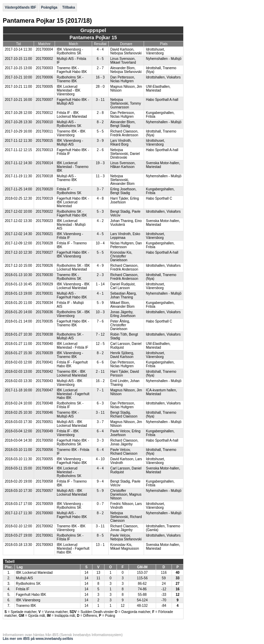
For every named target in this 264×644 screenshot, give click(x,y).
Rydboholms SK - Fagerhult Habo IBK (72, 213)
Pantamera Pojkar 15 (93, 38)
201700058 (44, 481)
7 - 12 (100, 334)
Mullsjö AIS (24, 578)
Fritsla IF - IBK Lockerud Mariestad (72, 115)
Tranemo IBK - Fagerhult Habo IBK (72, 70)
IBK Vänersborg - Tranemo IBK (70, 355)
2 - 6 (100, 150)
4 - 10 (100, 459)
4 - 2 (100, 221)
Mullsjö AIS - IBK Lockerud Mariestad (72, 424)
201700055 (44, 459)
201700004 (44, 49)
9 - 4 (100, 481)
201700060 (44, 513)
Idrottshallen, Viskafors (163, 77)
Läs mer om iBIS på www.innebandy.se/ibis (38, 639)
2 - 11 (100, 372)
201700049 (44, 431)
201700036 (44, 312)
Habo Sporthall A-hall (162, 100)
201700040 (44, 344)
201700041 (44, 362)
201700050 (44, 440)
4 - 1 (100, 293)
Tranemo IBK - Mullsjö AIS (68, 414)
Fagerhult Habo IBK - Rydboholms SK (73, 442)
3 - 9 (100, 141)
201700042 (44, 372)
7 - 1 (100, 390)
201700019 (44, 198)
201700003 (44, 68)
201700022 (44, 212)
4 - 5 (100, 234)
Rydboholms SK (28, 584)
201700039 (44, 353)
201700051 (44, 422)
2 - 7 (100, 68)
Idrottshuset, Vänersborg (155, 51)
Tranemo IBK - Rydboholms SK (69, 277)
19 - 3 (100, 163)
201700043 (44, 381)
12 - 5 (100, 344)
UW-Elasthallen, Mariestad (158, 88)
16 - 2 (100, 381)
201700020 (44, 189)
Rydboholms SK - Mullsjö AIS (70, 336)
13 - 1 (100, 545)
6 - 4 (100, 431)
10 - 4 (100, 243)
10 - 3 (100, 312)
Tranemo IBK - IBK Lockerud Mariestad (72, 373)
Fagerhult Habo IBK (31, 595)
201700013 (44, 150)
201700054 (44, 468)
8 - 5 (100, 535)
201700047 (44, 390)
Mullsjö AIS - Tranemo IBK (67, 178)
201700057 (44, 491)
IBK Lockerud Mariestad (34, 573)
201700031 (44, 293)
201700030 (44, 275)
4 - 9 (100, 266)
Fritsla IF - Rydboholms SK (69, 191)
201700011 (44, 131)
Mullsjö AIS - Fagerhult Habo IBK (72, 295)
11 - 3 (100, 176)
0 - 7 (100, 504)
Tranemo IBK (26, 606)
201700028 (44, 243)
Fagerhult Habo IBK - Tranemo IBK (73, 323)
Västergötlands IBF (20, 7)
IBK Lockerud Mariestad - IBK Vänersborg (69, 90)
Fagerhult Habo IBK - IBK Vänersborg (73, 254)
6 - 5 (100, 59)
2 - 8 (100, 113)
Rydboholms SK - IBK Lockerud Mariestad (73, 267)
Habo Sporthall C (159, 198)
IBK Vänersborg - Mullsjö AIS (70, 142)
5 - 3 (100, 212)
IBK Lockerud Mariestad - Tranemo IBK (73, 167)
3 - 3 (100, 440)
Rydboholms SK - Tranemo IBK (70, 79)
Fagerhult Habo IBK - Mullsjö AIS (73, 102)
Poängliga (49, 7)
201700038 (44, 334)
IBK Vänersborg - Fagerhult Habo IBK (72, 461)
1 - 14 (100, 284)
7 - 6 (100, 321)
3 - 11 (100, 100)
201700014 (44, 163)
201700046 (44, 413)
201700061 (44, 535)
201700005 (44, 87)
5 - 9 (100, 303)
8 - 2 (100, 122)
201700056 (44, 450)
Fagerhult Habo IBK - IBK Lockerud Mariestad (73, 202)
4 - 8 (100, 198)
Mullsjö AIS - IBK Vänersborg (69, 383)
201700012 (44, 113)
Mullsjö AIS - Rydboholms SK (69, 124)
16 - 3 (100, 77)
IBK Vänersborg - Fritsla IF (70, 236)
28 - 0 (100, 87)
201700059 (44, 504)
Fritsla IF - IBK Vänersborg (68, 433)
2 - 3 (100, 275)
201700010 (44, 122)
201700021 (44, 234)
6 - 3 (100, 403)
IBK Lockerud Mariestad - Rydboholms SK (69, 472)
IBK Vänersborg (28, 600)
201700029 (44, 284)
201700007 (44, 100)
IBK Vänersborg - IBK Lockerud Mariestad (73, 286)
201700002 (44, 59)
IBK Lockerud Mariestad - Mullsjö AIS (71, 225)
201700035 (44, 321)
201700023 (44, 221)
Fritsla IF (23, 589)
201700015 (44, 141)
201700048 (44, 403)
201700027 (44, 252)
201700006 (44, 77)
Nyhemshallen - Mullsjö (163, 59)
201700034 (44, 303)
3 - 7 (100, 189)
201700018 (44, 176)
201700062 (44, 526)
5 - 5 (100, 131)
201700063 (44, 545)
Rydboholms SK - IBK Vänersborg (73, 314)
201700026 (44, 266)
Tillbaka (69, 7)
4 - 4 (100, 49)
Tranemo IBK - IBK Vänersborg (71, 133)
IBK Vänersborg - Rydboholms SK (70, 51)
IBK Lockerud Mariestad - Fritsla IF (73, 346)
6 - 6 (100, 362)
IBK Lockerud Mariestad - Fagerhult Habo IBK (73, 394)
